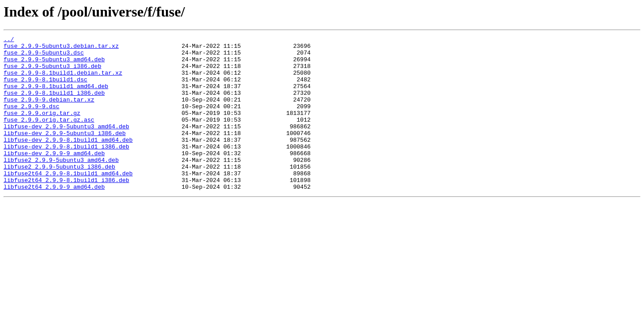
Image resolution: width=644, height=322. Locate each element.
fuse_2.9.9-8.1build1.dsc (45, 89)
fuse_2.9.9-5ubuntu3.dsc (44, 56)
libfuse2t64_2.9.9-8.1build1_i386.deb (66, 209)
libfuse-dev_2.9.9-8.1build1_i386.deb (66, 169)
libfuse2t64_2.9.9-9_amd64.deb (54, 217)
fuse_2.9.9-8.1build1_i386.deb (54, 105)
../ (9, 40)
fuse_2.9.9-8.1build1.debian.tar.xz (63, 80)
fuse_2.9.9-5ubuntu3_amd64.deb (54, 64)
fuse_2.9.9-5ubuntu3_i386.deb (52, 72)
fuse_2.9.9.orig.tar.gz (42, 129)
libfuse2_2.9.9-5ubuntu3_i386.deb (59, 193)
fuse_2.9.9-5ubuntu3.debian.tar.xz (61, 48)
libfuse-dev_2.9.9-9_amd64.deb (54, 177)
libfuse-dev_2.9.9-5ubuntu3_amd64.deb (66, 145)
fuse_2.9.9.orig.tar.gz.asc (49, 137)
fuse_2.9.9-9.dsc (32, 121)
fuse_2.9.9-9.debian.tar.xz (49, 113)
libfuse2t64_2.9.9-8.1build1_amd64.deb (68, 201)
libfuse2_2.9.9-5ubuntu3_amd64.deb (61, 185)
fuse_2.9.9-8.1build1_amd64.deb (56, 97)
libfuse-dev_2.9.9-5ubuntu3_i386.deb (65, 153)
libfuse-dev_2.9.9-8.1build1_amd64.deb (68, 161)
